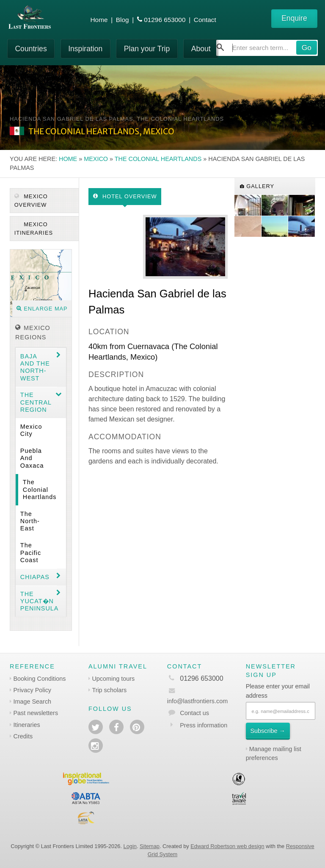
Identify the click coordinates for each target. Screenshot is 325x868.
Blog (123, 20)
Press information (204, 725)
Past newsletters (36, 713)
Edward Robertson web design (227, 846)
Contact (205, 20)
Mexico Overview (31, 200)
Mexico (96, 159)
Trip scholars (109, 690)
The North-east (30, 521)
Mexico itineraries (34, 228)
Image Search (33, 702)
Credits (23, 736)
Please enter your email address (278, 691)
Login (130, 846)
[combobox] (267, 48)
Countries (31, 49)
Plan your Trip (147, 49)
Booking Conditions (40, 679)
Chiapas (35, 577)
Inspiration (85, 49)
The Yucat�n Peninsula (39, 601)
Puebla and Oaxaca (32, 458)
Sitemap (150, 846)
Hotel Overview (125, 196)
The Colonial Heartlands (158, 159)
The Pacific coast (31, 553)
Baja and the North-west (35, 367)
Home (99, 20)
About (201, 49)
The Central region (36, 402)
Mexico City (31, 430)
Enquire (294, 18)
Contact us (194, 713)
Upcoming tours (113, 679)
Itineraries (27, 725)
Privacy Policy (33, 690)
